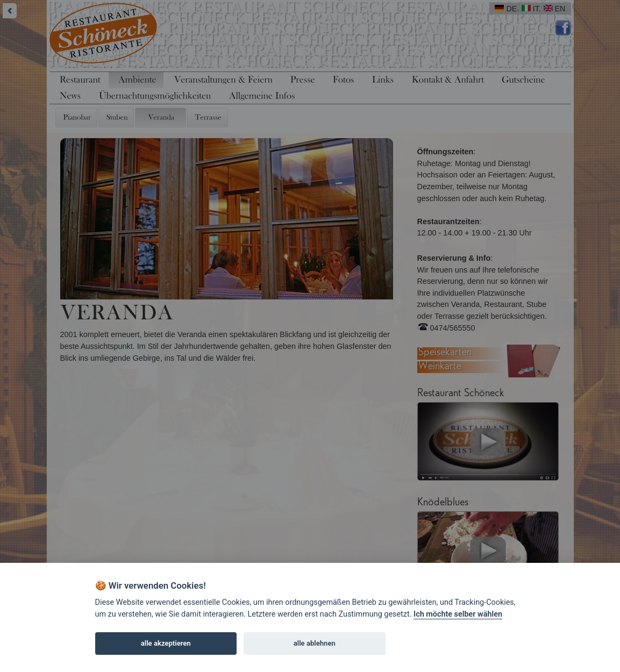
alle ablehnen (315, 643)
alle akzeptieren (166, 643)
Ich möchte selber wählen (458, 614)
